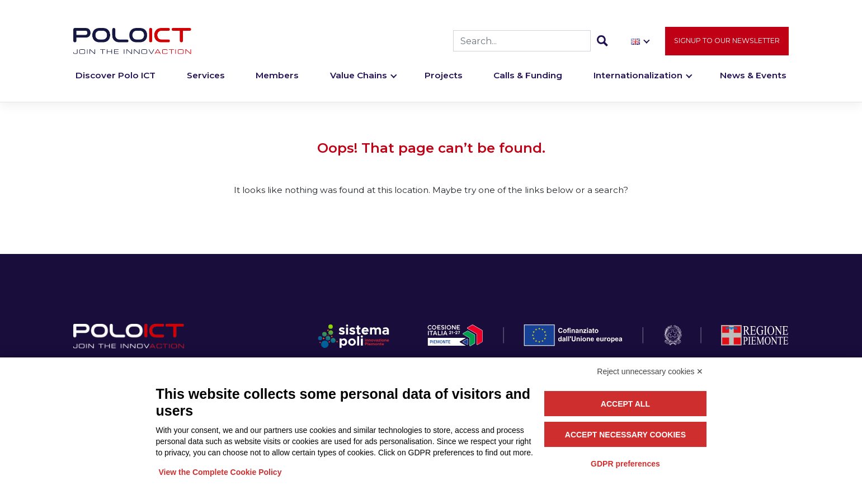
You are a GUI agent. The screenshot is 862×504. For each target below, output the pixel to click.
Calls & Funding (528, 76)
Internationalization (638, 76)
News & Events (753, 76)
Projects (444, 76)
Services (206, 76)
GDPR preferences (625, 464)
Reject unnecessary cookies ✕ (650, 371)
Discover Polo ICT (116, 76)
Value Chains (359, 76)
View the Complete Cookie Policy (220, 472)
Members (277, 76)
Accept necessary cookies (625, 435)
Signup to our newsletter (727, 41)
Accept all (625, 404)
